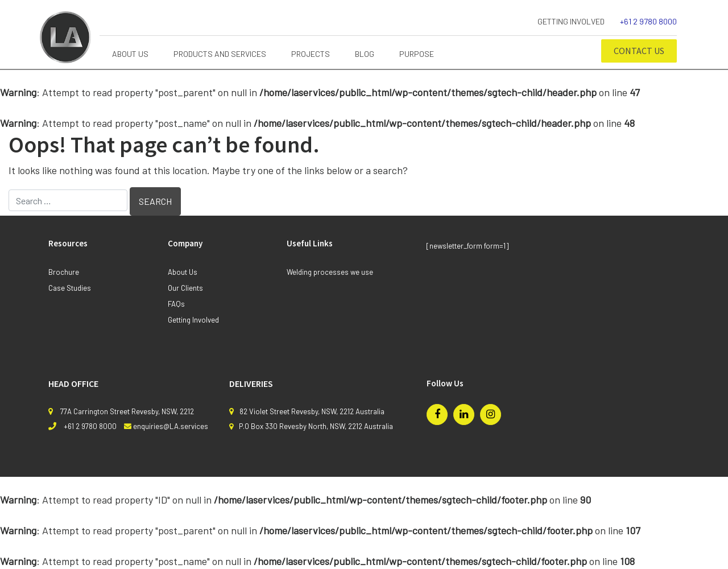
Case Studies (70, 288)
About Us (183, 272)
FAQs (176, 304)
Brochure (64, 272)
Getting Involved (571, 21)
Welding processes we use (330, 272)
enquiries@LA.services (171, 426)
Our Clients (185, 288)
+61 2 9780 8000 (648, 21)
